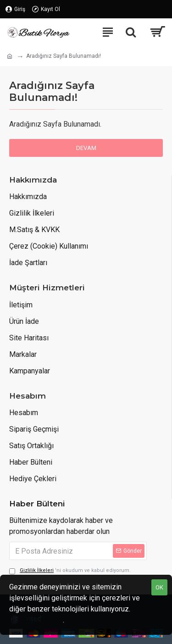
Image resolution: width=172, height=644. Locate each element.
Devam (86, 148)
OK (159, 587)
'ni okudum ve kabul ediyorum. (70, 571)
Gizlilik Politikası (36, 620)
